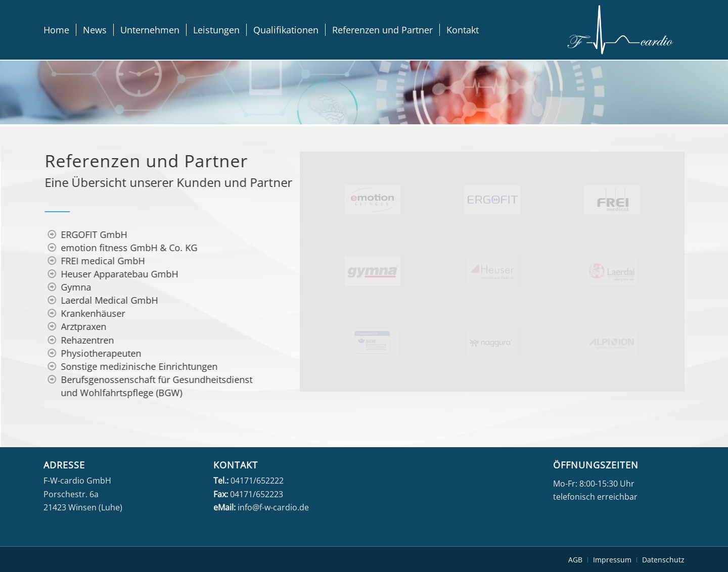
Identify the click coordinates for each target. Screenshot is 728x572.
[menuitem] (56, 30)
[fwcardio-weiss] (620, 30)
